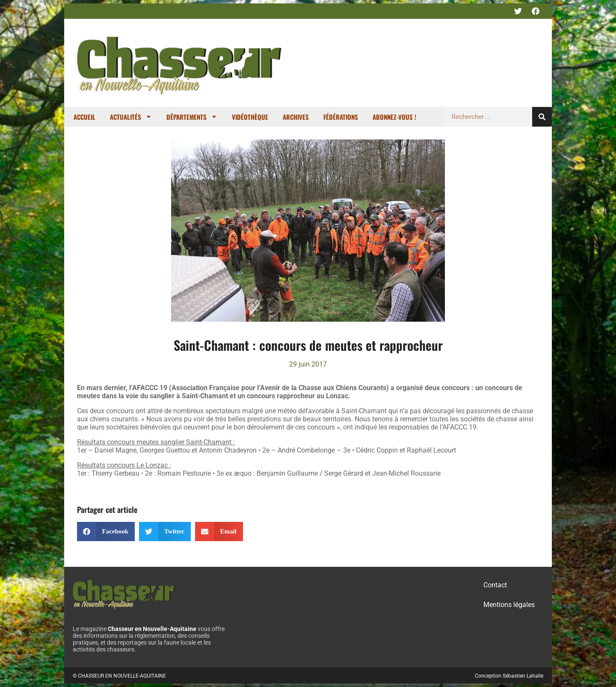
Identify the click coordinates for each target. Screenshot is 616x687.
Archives (296, 117)
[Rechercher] (542, 117)
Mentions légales (509, 605)
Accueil (84, 117)
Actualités (131, 117)
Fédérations (341, 117)
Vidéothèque (250, 117)
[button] (106, 532)
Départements (192, 117)
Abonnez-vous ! (394, 117)
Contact (495, 585)
